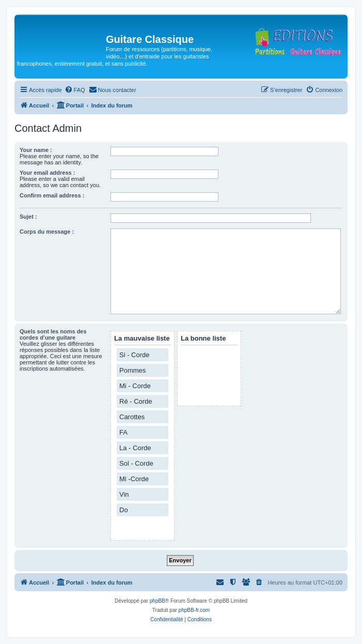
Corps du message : (47, 232)
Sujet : (28, 217)
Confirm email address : (52, 195)
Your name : (36, 150)
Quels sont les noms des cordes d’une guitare (53, 334)
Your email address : (47, 173)
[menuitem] (75, 90)
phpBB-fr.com (194, 610)
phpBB (158, 601)
